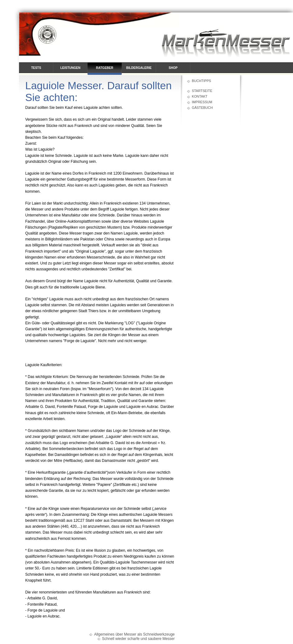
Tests (36, 68)
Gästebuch (202, 108)
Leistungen (70, 68)
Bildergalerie (139, 68)
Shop (173, 68)
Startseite (202, 91)
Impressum (202, 102)
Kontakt (200, 96)
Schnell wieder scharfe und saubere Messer (138, 639)
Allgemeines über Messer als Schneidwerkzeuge (134, 634)
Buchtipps (201, 81)
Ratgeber (104, 68)
